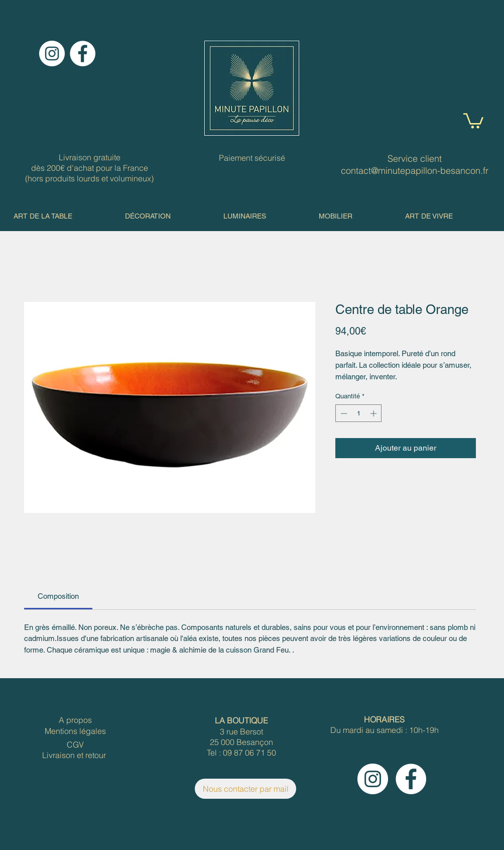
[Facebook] (83, 54)
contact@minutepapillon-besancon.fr (415, 171)
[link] (58, 596)
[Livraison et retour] (74, 755)
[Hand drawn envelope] (251, 88)
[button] (473, 120)
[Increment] (374, 413)
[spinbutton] (359, 413)
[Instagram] (52, 54)
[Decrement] (343, 413)
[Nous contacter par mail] (245, 789)
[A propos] (75, 720)
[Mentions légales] (75, 731)
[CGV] (75, 745)
